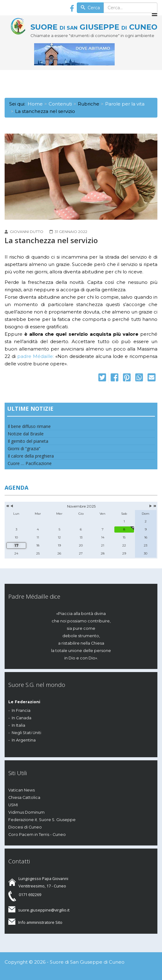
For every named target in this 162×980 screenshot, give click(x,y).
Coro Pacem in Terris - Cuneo (37, 835)
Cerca (90, 8)
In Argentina (24, 740)
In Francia (21, 710)
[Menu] (155, 14)
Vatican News (22, 790)
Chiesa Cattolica (24, 797)
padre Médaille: (36, 356)
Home (35, 104)
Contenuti (60, 104)
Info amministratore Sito (40, 922)
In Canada (22, 718)
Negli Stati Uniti (26, 733)
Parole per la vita (125, 104)
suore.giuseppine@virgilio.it (44, 910)
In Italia (18, 725)
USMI (13, 805)
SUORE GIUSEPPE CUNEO (94, 27)
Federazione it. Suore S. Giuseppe (42, 820)
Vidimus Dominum (26, 812)
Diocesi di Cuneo (25, 827)
